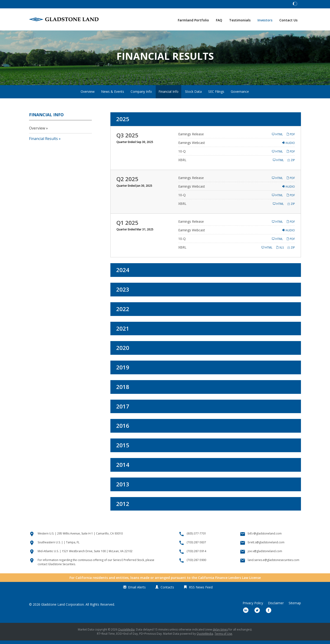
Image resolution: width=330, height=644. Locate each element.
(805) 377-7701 (196, 537)
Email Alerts (137, 591)
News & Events (113, 95)
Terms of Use (223, 637)
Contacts (167, 591)
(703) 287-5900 (196, 563)
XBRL (182, 163)
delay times (220, 633)
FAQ (219, 20)
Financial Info (168, 95)
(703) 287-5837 (196, 546)
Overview (88, 95)
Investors (265, 20)
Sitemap (295, 607)
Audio (289, 146)
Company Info (141, 95)
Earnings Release (191, 138)
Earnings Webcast (192, 146)
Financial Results (43, 142)
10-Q (182, 155)
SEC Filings (216, 95)
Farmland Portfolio (193, 20)
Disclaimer (276, 607)
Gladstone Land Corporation (63, 608)
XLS (280, 251)
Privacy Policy (253, 607)
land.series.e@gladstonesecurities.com (274, 563)
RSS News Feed (201, 591)
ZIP (291, 164)
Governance (240, 95)
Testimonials (240, 20)
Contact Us (288, 20)
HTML (277, 138)
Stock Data (193, 95)
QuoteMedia (126, 633)
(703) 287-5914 (196, 555)
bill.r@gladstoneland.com (265, 537)
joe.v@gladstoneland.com (265, 555)
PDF (291, 138)
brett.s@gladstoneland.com (266, 546)
